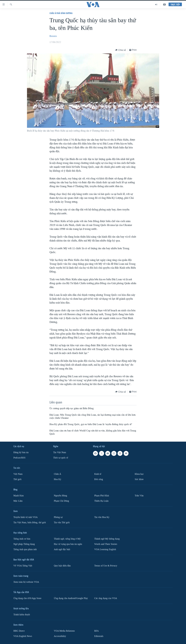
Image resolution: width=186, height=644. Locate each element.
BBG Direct (19, 631)
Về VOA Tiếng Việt (23, 566)
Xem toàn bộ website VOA (26, 582)
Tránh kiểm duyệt (22, 615)
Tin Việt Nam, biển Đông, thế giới (30, 523)
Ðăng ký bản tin (21, 452)
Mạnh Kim (19, 496)
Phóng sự (58, 517)
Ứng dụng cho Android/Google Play (71, 598)
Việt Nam (18, 474)
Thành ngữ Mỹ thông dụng (107, 539)
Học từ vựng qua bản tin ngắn (68, 544)
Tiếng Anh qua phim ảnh (25, 549)
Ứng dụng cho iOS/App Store (27, 598)
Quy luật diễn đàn (62, 566)
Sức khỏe (139, 479)
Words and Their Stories (106, 544)
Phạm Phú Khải (102, 496)
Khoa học (139, 474)
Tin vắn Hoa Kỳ (102, 517)
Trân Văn (139, 496)
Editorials (99, 636)
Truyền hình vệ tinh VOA (26, 517)
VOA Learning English (105, 549)
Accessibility (60, 636)
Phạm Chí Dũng (61, 501)
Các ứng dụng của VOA (106, 598)
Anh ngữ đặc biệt (62, 549)
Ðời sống (99, 479)
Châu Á (57, 474)
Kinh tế (98, 474)
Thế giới (17, 479)
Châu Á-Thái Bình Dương (61, 13)
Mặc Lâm (18, 501)
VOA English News (23, 636)
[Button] (121, 50)
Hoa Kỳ (58, 479)
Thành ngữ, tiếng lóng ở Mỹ (67, 539)
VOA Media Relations (64, 631)
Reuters (53, 36)
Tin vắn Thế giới (62, 523)
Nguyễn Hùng (60, 496)
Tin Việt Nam (60, 452)
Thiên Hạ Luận (101, 501)
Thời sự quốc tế (61, 458)
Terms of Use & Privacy (106, 566)
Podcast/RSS (19, 458)
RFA (96, 631)
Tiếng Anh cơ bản (22, 539)
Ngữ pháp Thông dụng (24, 544)
